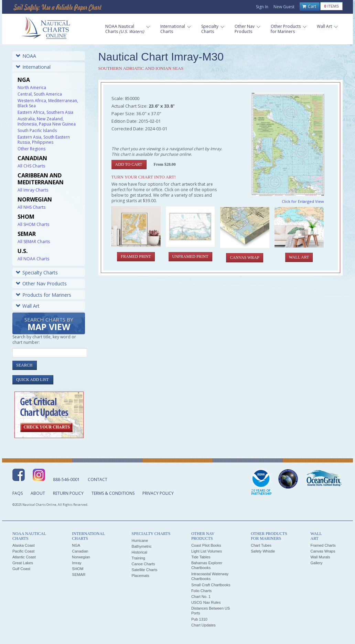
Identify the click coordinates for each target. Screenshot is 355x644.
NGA (76, 545)
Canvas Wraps (323, 551)
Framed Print (136, 256)
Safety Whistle (263, 551)
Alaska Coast (24, 545)
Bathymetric (142, 546)
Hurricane (140, 541)
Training (138, 558)
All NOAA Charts (33, 259)
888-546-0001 (66, 479)
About (38, 493)
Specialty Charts (37, 272)
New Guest (284, 7)
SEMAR (79, 575)
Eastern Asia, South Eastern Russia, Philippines (44, 140)
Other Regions (31, 149)
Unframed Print (190, 256)
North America (32, 88)
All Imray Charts (33, 190)
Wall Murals (320, 557)
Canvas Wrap (244, 258)
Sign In (262, 7)
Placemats (141, 576)
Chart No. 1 (201, 597)
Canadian (80, 551)
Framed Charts (323, 545)
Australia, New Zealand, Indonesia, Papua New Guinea (47, 121)
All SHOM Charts (33, 224)
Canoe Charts (143, 564)
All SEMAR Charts (34, 242)
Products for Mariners (44, 295)
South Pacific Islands (37, 130)
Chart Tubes (261, 545)
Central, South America (40, 94)
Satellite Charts (145, 570)
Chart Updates (203, 625)
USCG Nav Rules (206, 602)
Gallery (316, 563)
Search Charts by (49, 324)
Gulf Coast (21, 569)
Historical (139, 552)
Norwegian (81, 557)
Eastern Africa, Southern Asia (45, 112)
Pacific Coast (23, 551)
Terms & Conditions (113, 493)
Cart (309, 7)
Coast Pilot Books (206, 545)
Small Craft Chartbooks (211, 585)
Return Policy (68, 493)
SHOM (78, 569)
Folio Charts (201, 591)
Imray (77, 563)
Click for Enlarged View (303, 201)
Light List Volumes (207, 551)
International (33, 67)
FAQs (18, 493)
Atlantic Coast (24, 557)
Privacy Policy (158, 493)
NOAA (26, 56)
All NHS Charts (31, 207)
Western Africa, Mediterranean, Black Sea (48, 103)
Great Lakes (23, 563)
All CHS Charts (31, 166)
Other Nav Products (41, 283)
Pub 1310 (199, 619)
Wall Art (28, 306)
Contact (98, 479)
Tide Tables (201, 557)
